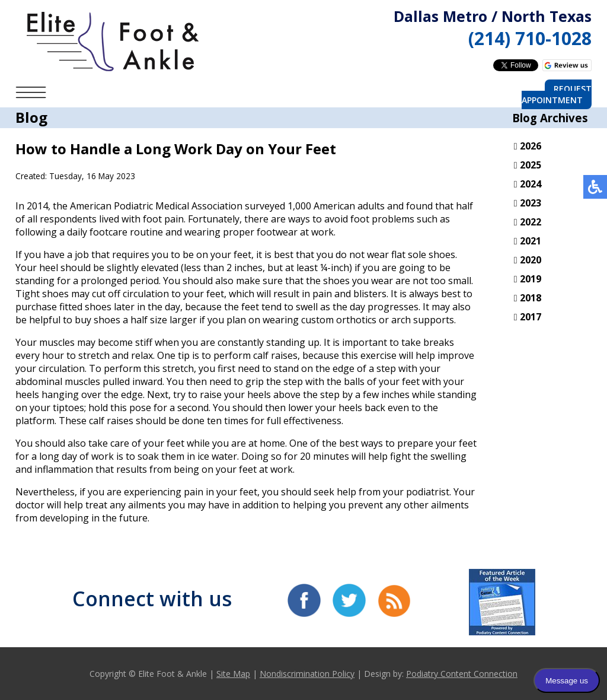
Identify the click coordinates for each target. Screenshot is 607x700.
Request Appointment (557, 94)
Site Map (233, 674)
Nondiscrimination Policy (307, 674)
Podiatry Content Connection (462, 674)
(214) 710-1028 (530, 38)
